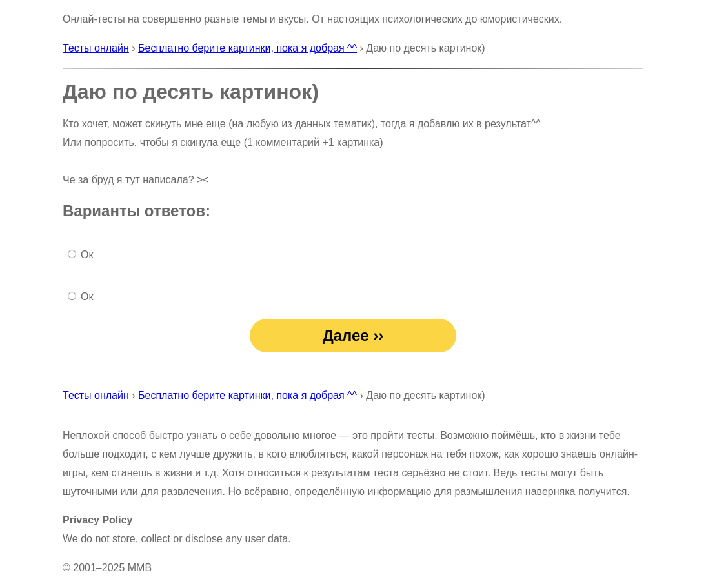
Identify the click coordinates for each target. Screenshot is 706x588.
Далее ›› (353, 335)
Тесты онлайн (96, 48)
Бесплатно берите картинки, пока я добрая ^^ (247, 48)
